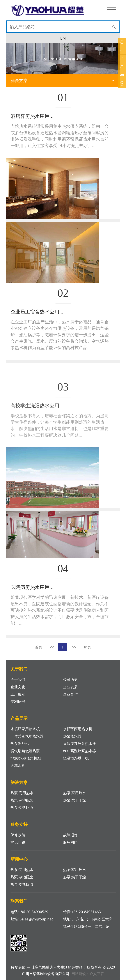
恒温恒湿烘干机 (76, 758)
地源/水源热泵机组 (26, 758)
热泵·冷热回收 (22, 807)
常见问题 (18, 842)
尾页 (87, 647)
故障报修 (70, 835)
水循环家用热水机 (25, 729)
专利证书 (18, 701)
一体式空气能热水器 (27, 736)
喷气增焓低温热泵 (25, 751)
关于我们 (18, 679)
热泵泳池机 (20, 743)
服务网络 (70, 842)
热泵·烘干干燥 (75, 800)
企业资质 (70, 687)
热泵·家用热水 (75, 793)
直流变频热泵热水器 (80, 743)
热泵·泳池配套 (22, 800)
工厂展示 (18, 694)
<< (52, 647)
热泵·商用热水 (22, 793)
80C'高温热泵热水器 (80, 751)
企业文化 (18, 687)
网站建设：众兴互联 (88, 974)
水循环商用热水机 (78, 729)
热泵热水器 (72, 736)
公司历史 (70, 679)
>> (74, 647)
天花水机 (18, 765)
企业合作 (70, 694)
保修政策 (18, 835)
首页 (39, 647)
